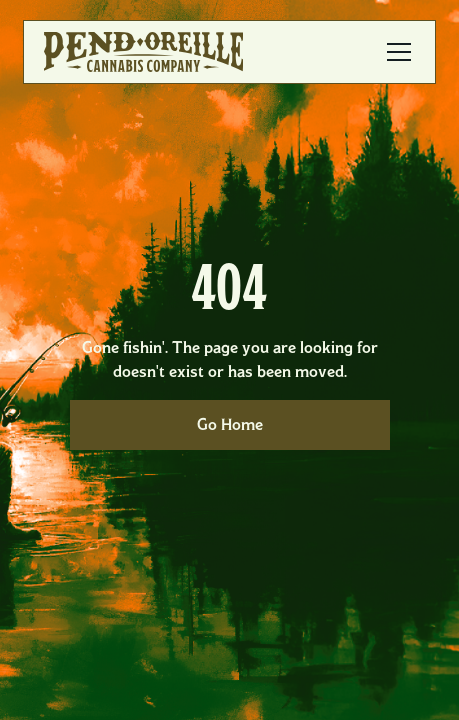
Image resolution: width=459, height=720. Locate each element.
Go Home (230, 424)
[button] (395, 52)
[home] (143, 52)
